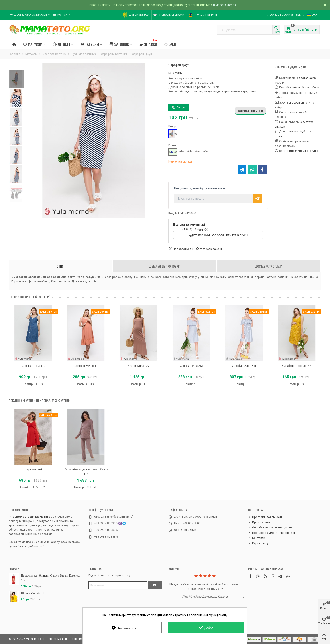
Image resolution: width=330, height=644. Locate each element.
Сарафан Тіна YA (33, 366)
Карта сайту (258, 543)
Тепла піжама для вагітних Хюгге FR (86, 472)
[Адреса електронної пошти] (118, 585)
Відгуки (174, 569)
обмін (296, 87)
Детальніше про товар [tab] (164, 266)
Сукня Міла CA (139, 366)
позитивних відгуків (304, 151)
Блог (170, 44)
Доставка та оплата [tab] (269, 266)
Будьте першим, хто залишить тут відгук (218, 235)
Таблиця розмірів (250, 111)
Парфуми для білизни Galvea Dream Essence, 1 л (50, 578)
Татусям (90, 44)
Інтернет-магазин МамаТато (29, 517)
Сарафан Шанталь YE (297, 366)
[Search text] (245, 30)
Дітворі (61, 44)
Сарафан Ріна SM (191, 366)
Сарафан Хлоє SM (244, 366)
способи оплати (299, 103)
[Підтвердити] (155, 585)
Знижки (149, 43)
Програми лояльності (265, 517)
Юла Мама (175, 73)
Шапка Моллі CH (32, 593)
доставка (305, 78)
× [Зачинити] (325, 5)
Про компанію (18, 510)
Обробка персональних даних (270, 528)
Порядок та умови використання (273, 533)
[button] (30, 15)
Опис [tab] (60, 266)
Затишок (119, 44)
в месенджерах (225, 5)
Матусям (33, 44)
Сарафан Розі (33, 469)
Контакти (257, 538)
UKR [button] (314, 15)
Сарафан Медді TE (86, 366)
